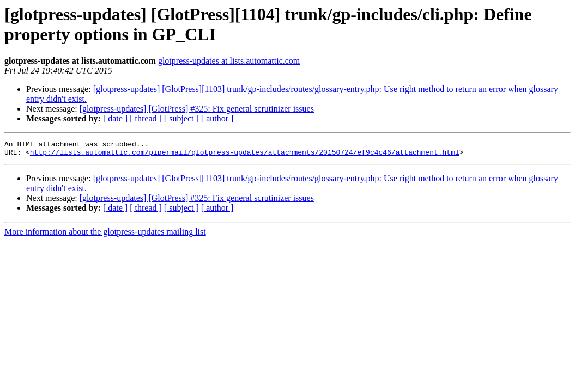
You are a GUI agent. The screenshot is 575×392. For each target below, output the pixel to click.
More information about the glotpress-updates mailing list (105, 235)
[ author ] (217, 118)
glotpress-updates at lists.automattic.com (229, 61)
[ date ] (115, 118)
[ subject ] (181, 118)
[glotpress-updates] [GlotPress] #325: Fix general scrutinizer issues (197, 109)
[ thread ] (146, 118)
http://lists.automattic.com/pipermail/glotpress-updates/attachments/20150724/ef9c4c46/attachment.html (245, 155)
